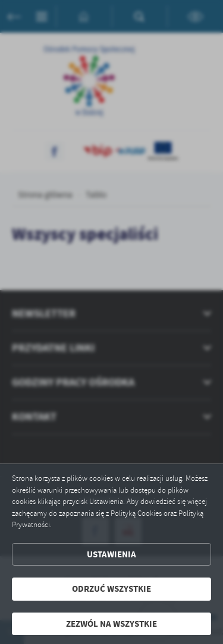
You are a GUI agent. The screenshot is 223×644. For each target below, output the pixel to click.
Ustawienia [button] (111, 554)
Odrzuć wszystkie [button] (111, 589)
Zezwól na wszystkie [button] (111, 624)
